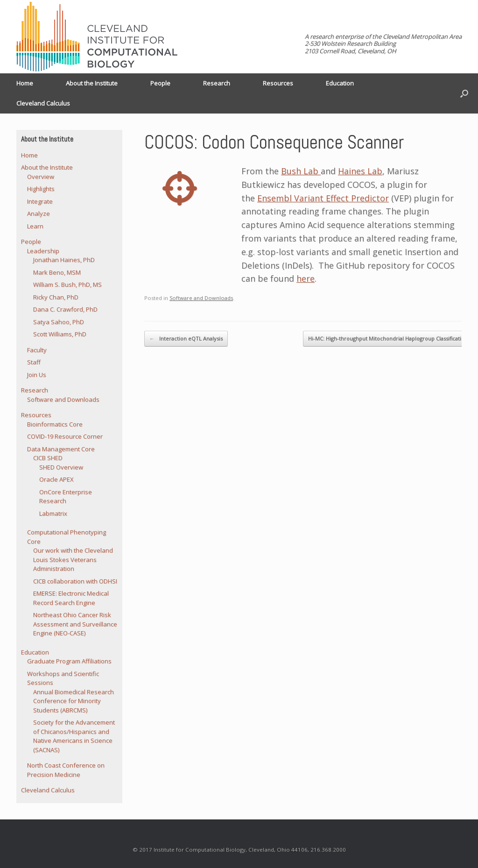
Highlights (41, 189)
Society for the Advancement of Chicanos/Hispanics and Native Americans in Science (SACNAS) (74, 736)
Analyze (39, 213)
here (306, 278)
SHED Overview (61, 467)
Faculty (37, 350)
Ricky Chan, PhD (56, 297)
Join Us (37, 375)
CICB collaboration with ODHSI (75, 581)
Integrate (40, 201)
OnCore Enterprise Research (66, 497)
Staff (34, 362)
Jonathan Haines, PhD (64, 260)
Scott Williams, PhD (60, 334)
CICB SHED (48, 458)
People (160, 83)
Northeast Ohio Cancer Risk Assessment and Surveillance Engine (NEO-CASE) (75, 624)
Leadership (43, 251)
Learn (35, 226)
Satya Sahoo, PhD (59, 322)
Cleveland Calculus (43, 103)
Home (25, 83)
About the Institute (92, 83)
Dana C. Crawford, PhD (65, 309)
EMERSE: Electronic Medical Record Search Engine (71, 598)
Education (340, 83)
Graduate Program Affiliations (69, 661)
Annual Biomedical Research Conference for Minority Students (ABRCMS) (74, 701)
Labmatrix (53, 513)
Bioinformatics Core (55, 424)
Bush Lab (301, 171)
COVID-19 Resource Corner (65, 436)
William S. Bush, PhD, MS (67, 285)
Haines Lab (360, 171)
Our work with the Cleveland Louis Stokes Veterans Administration (73, 559)
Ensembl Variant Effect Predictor (323, 198)
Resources (278, 83)
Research (217, 83)
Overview (41, 177)
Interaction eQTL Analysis (186, 339)
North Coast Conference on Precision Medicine (66, 770)
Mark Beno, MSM (57, 272)
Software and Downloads (201, 298)
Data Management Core (61, 449)
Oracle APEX (56, 479)
